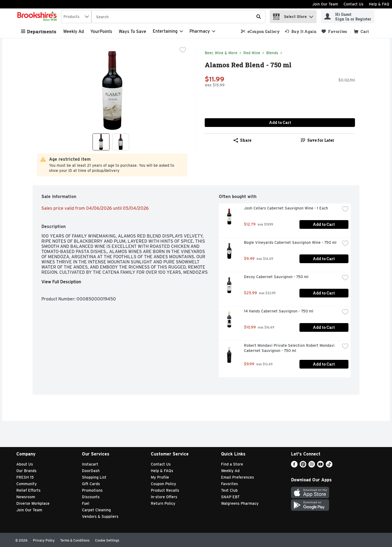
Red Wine (252, 53)
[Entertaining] (168, 31)
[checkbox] (183, 50)
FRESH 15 (25, 477)
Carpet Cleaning (96, 510)
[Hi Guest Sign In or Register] (348, 17)
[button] (311, 15)
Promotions (92, 490)
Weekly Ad (73, 31)
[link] (260, 31)
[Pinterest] (303, 466)
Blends (272, 53)
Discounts (91, 497)
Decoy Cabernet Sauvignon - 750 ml (276, 277)
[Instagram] (312, 466)
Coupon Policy (163, 484)
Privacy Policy (44, 540)
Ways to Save (132, 31)
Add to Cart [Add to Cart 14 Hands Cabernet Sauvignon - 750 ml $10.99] (324, 327)
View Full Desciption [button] (61, 282)
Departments (39, 31)
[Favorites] (334, 31)
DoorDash (91, 471)
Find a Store (232, 464)
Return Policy (163, 503)
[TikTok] (329, 466)
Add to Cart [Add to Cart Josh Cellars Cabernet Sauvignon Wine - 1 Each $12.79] (324, 224)
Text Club (229, 490)
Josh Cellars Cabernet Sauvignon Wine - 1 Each (286, 208)
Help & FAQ (379, 4)
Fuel (86, 503)
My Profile (160, 477)
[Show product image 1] (101, 142)
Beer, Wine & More (221, 53)
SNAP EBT (230, 497)
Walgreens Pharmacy (240, 503)
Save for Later (318, 140)
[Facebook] (294, 466)
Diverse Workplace (33, 503)
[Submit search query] (259, 17)
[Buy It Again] (301, 31)
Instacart (90, 464)
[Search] (178, 17)
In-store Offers (164, 497)
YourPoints (101, 31)
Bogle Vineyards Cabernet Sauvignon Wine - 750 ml (290, 242)
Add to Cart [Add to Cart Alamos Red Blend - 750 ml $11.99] (280, 122)
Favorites (229, 484)
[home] (38, 17)
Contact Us (353, 4)
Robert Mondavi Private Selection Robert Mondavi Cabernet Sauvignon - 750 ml (290, 348)
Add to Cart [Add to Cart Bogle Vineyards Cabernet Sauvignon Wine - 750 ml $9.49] (324, 259)
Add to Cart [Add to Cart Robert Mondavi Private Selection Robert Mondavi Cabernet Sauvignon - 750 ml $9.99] (324, 364)
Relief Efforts (28, 490)
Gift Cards (91, 484)
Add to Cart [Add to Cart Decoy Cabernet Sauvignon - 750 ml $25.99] (324, 293)
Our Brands (26, 471)
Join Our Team (325, 4)
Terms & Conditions (75, 540)
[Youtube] (320, 466)
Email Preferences (238, 477)
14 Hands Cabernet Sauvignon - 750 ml (279, 311)
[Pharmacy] (202, 31)
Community (27, 484)
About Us (25, 464)
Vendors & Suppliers (100, 516)
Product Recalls (165, 490)
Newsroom (26, 497)
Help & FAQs (162, 471)
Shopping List (94, 477)
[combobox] (76, 17)
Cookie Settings (107, 540)
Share (242, 140)
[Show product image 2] (121, 142)
